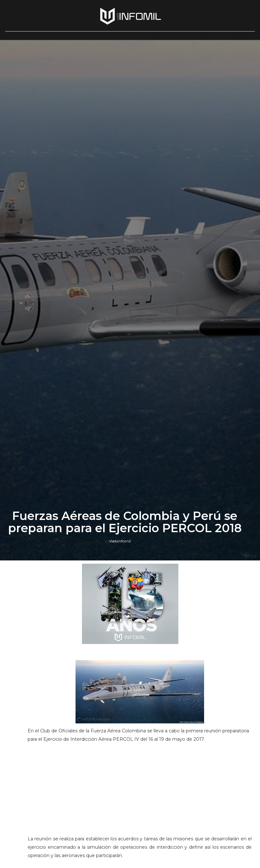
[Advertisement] (140, 792)
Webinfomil (120, 541)
